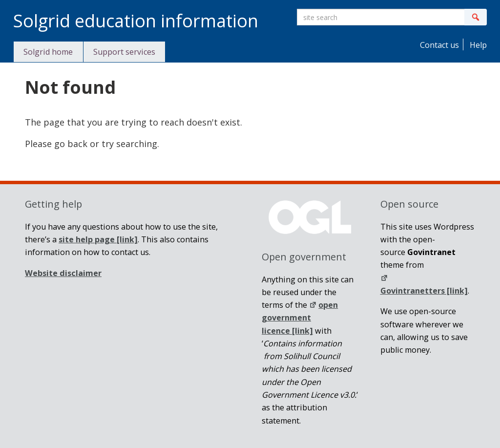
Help (477, 45)
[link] (98, 239)
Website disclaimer (63, 273)
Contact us (438, 45)
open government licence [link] (300, 318)
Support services (124, 52)
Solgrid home (48, 52)
